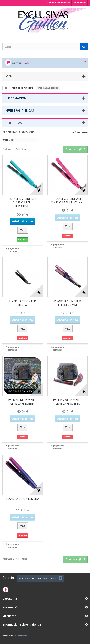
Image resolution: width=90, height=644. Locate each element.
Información (16, 98)
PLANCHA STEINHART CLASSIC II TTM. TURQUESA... (22, 202)
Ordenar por (8, 140)
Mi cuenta (9, 616)
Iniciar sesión (79, 3)
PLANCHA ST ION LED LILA (23, 499)
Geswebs (22, 635)
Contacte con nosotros (59, 3)
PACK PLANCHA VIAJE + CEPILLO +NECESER (23, 402)
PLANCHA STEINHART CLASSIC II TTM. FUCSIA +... (68, 201)
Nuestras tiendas (20, 110)
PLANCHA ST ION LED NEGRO (23, 303)
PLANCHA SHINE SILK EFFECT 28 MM (68, 303)
